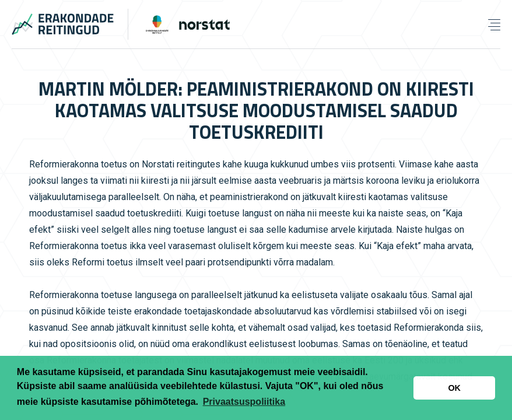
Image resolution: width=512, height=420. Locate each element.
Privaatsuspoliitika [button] (244, 402)
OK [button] (454, 388)
